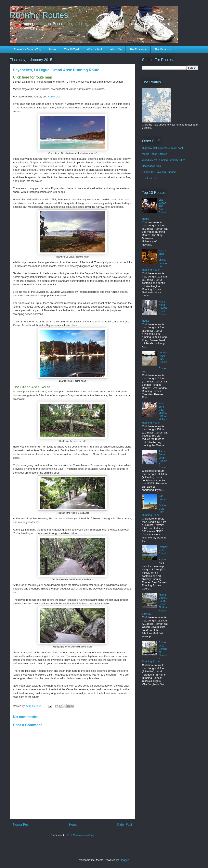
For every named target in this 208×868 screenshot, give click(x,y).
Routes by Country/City (28, 49)
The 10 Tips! (72, 49)
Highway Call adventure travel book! (163, 148)
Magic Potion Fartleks (155, 154)
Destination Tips (151, 166)
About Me (116, 49)
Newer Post (21, 825)
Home (53, 49)
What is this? (94, 49)
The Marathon (163, 49)
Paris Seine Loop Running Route (163, 459)
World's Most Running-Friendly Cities (164, 160)
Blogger (124, 860)
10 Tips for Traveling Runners (159, 172)
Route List (54, 97)
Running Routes (39, 15)
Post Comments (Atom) (81, 835)
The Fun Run (150, 178)
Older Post (125, 825)
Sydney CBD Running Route (163, 553)
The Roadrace (138, 49)
